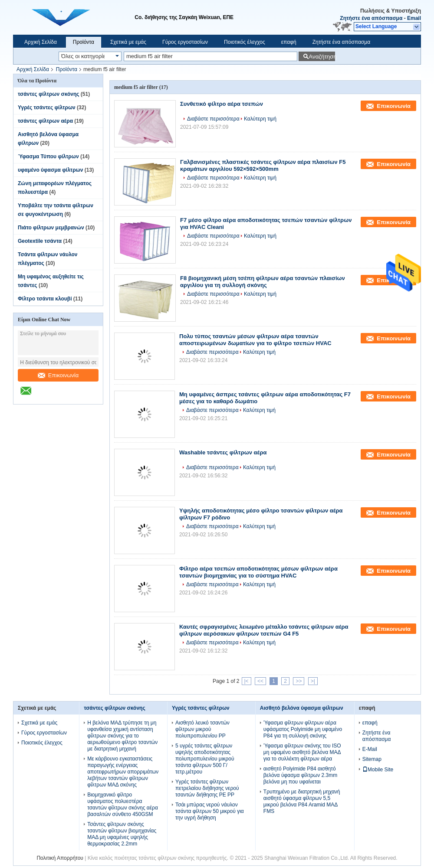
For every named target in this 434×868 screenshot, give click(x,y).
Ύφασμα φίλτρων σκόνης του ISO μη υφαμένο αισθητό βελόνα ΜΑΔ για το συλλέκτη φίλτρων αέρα (302, 752)
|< (247, 681)
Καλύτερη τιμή (260, 119)
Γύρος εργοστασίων (185, 42)
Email (414, 18)
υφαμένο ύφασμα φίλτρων (50, 170)
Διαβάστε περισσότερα (213, 119)
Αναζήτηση (322, 57)
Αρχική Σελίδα (41, 42)
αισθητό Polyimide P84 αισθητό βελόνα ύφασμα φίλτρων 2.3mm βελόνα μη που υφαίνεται (300, 775)
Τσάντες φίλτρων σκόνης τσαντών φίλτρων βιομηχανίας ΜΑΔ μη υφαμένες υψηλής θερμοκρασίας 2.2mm (122, 834)
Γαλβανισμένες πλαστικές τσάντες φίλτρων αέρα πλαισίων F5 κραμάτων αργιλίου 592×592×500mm (263, 165)
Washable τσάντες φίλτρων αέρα (223, 452)
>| (313, 681)
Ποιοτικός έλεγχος (245, 42)
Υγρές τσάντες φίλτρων (47, 108)
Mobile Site (378, 770)
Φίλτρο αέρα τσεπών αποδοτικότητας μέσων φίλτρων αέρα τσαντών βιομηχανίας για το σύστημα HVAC (258, 572)
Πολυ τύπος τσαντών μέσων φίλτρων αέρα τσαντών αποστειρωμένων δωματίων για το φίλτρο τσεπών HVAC (255, 340)
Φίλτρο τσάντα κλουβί (45, 299)
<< (260, 681)
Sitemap (372, 759)
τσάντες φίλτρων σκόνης (49, 94)
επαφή (289, 42)
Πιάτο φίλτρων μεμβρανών (51, 228)
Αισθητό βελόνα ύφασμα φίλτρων (302, 708)
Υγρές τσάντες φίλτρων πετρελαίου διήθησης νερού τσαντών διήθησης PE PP (207, 788)
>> (299, 681)
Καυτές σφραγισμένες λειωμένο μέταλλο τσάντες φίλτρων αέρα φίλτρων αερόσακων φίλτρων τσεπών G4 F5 (264, 630)
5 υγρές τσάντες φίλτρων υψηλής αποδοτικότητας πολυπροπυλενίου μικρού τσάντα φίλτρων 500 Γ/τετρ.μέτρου (205, 759)
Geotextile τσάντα (40, 241)
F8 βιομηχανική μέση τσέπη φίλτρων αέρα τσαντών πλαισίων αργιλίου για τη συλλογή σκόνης (263, 282)
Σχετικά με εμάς (128, 42)
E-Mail (370, 749)
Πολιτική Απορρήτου (60, 858)
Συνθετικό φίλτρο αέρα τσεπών (222, 104)
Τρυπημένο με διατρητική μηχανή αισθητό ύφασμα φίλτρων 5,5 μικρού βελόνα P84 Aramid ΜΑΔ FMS (302, 801)
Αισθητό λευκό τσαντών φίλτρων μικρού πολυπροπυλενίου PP (202, 729)
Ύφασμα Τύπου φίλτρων (48, 157)
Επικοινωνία (58, 375)
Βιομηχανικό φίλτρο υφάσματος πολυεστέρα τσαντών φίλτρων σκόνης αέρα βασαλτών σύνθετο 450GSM (123, 804)
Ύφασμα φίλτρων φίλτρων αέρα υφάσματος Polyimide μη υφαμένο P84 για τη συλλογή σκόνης (303, 729)
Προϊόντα (84, 42)
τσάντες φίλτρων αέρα (45, 121)
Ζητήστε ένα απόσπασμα (371, 18)
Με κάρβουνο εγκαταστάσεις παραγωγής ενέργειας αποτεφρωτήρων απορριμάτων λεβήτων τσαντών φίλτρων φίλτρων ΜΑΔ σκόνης (123, 772)
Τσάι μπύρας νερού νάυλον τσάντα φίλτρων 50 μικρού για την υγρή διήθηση (210, 811)
